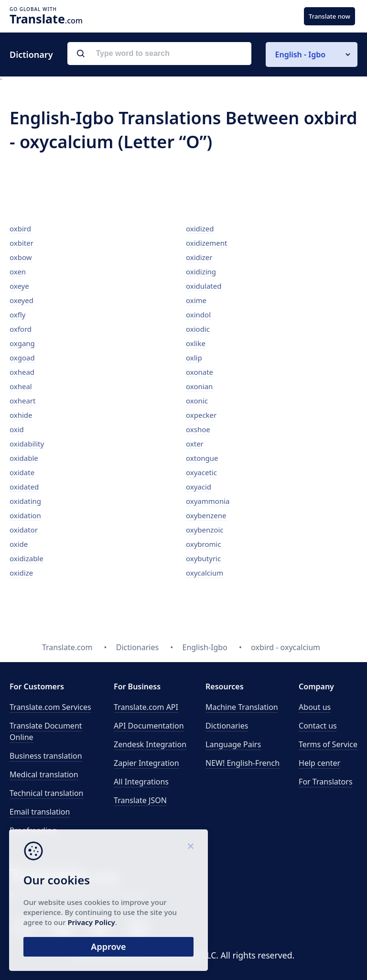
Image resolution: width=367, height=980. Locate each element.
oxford (21, 329)
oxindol (198, 315)
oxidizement (206, 243)
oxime (196, 300)
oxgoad (22, 358)
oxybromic (204, 544)
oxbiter (22, 243)
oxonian (199, 386)
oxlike (196, 343)
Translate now (329, 16)
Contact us (318, 726)
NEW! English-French (243, 763)
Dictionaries (227, 726)
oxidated (24, 487)
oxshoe (198, 429)
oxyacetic (201, 472)
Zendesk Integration (150, 744)
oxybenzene (206, 515)
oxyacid (199, 487)
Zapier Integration (146, 763)
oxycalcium (205, 573)
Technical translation (47, 793)
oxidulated (204, 286)
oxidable (24, 458)
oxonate (200, 372)
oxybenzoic (205, 530)
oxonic (197, 401)
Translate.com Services (50, 707)
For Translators (326, 782)
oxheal (21, 386)
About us (315, 707)
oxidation (25, 515)
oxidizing (201, 272)
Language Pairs (233, 744)
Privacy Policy (92, 922)
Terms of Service (328, 744)
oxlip (194, 358)
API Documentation (149, 726)
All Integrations (141, 782)
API (146, 707)
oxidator (24, 530)
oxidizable (27, 558)
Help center (319, 763)
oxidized (200, 229)
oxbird (20, 229)
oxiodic (198, 329)
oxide (19, 544)
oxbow (21, 257)
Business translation (46, 756)
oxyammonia (208, 501)
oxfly (17, 315)
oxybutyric (203, 558)
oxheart (22, 401)
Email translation (40, 812)
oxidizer (199, 257)
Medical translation (44, 774)
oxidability (27, 444)
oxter (195, 444)
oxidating (25, 501)
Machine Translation (242, 707)
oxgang (22, 343)
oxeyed (22, 300)
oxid (17, 429)
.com (46, 19)
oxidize (21, 573)
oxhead (22, 372)
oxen (18, 272)
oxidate (22, 472)
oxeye (19, 286)
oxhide (21, 415)
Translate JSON (140, 800)
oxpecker (201, 415)
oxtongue (202, 458)
